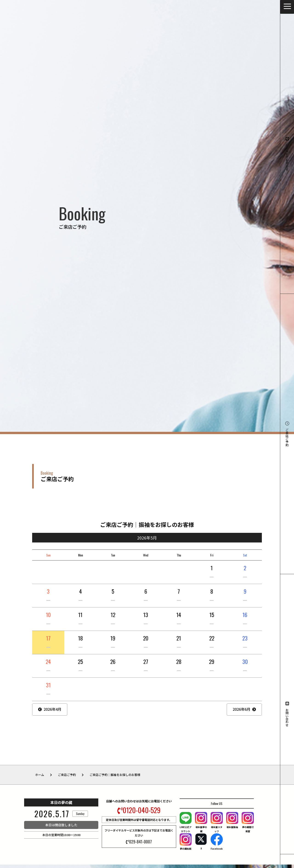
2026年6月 (242, 709)
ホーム (40, 775)
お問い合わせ (287, 714)
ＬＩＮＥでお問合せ (287, 154)
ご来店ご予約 (287, 434)
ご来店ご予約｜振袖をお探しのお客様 (115, 775)
